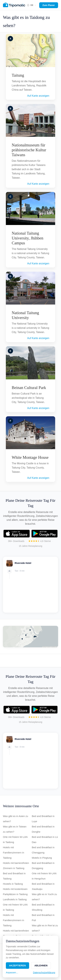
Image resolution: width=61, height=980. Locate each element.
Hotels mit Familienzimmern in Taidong (14, 853)
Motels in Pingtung (42, 858)
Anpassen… (12, 973)
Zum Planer (49, 5)
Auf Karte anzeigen (38, 96)
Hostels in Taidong (13, 884)
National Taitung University (25, 315)
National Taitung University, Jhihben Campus (27, 238)
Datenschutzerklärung (44, 973)
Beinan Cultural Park (29, 388)
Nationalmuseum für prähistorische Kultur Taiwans (29, 150)
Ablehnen (41, 966)
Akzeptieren (17, 966)
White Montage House (30, 457)
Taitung (18, 75)
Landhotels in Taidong (15, 899)
